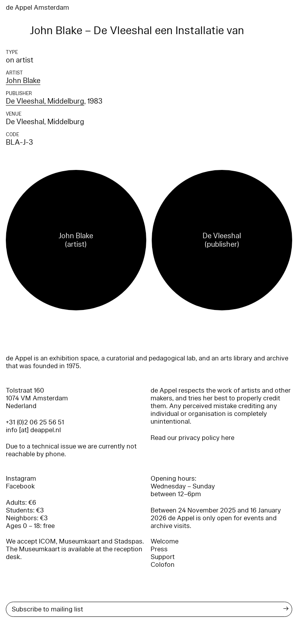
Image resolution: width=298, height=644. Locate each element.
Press (159, 549)
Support (163, 557)
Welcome (165, 541)
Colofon (163, 565)
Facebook (20, 486)
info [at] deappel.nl (33, 430)
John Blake (23, 81)
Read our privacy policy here (192, 438)
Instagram (21, 479)
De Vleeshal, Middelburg (45, 101)
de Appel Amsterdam (37, 8)
